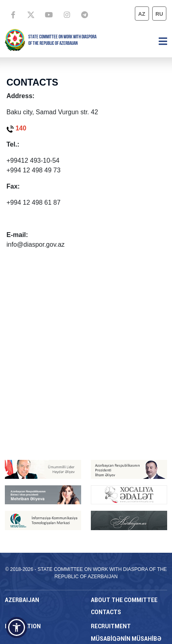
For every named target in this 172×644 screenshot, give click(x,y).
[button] (17, 627)
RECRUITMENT (111, 626)
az (142, 14)
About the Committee (124, 600)
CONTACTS (106, 612)
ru (159, 14)
